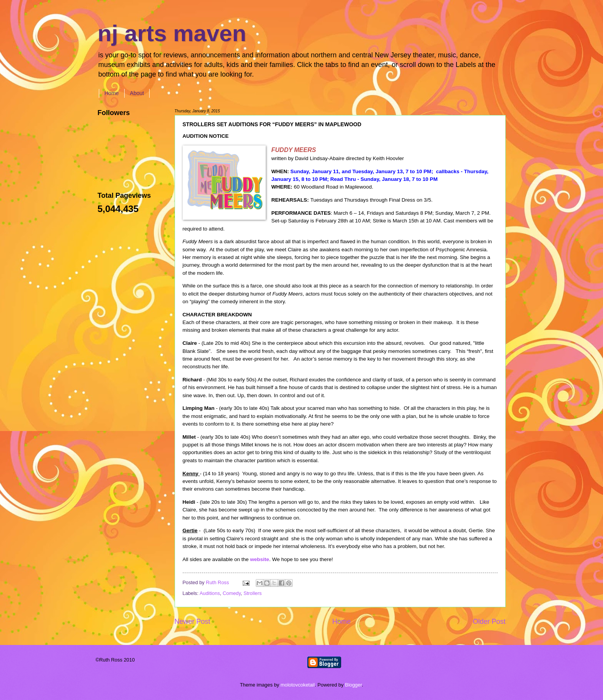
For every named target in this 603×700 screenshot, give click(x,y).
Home (112, 93)
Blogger (353, 685)
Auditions (210, 593)
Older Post (489, 621)
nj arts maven (172, 33)
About (137, 93)
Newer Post (192, 621)
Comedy (232, 593)
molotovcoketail (298, 685)
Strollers (252, 593)
